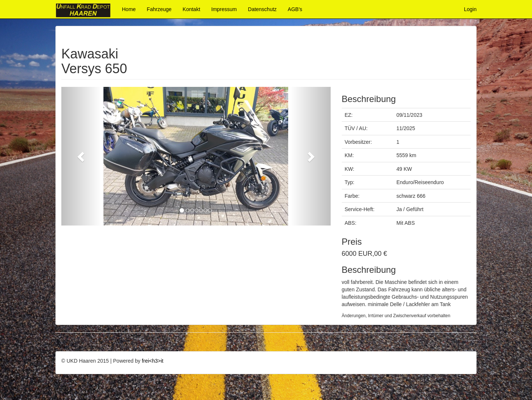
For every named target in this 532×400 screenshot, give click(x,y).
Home (129, 9)
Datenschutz (262, 9)
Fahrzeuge (159, 9)
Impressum (224, 9)
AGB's (295, 9)
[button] (81, 156)
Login (470, 9)
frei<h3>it (153, 361)
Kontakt (191, 9)
